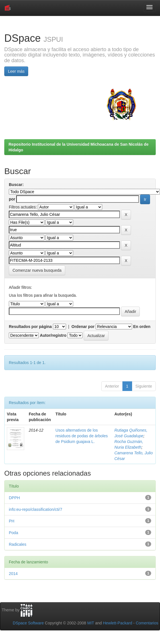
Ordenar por (83, 327)
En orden (142, 327)
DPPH (14, 498)
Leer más (16, 71)
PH (12, 521)
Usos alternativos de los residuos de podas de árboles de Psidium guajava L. (82, 436)
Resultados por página (30, 327)
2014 (13, 574)
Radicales (18, 544)
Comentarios (147, 623)
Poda (14, 533)
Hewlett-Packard (117, 623)
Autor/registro (53, 335)
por (12, 199)
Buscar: (16, 185)
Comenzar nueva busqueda (37, 270)
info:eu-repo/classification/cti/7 (36, 509)
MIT (91, 623)
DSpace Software (28, 623)
